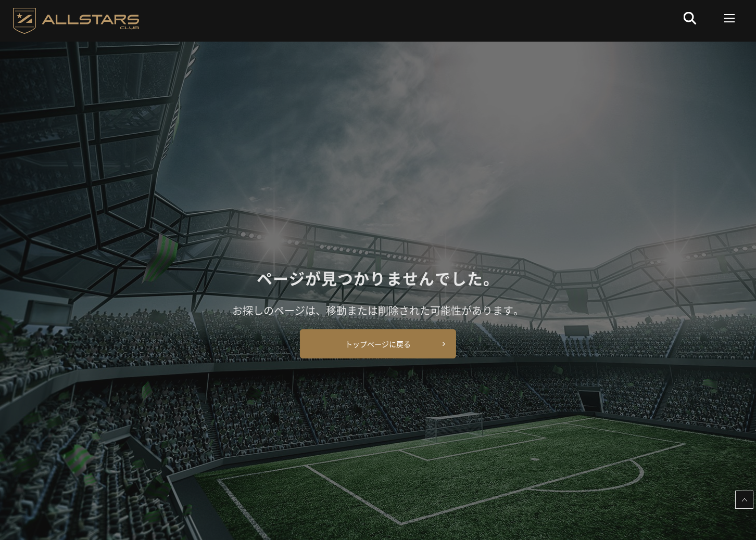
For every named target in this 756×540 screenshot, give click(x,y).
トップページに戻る (378, 344)
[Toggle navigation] (730, 18)
